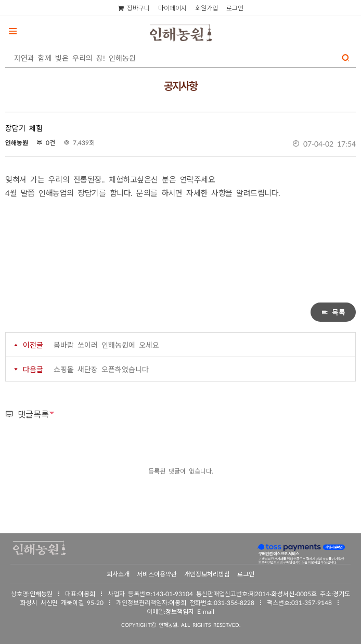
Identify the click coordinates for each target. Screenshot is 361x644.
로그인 (235, 8)
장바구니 (134, 8)
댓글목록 (27, 414)
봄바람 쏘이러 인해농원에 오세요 (106, 345)
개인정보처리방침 (207, 574)
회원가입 (207, 8)
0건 (46, 142)
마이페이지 (172, 8)
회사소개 (118, 574)
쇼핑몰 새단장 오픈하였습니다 (101, 369)
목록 (333, 312)
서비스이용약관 (157, 574)
